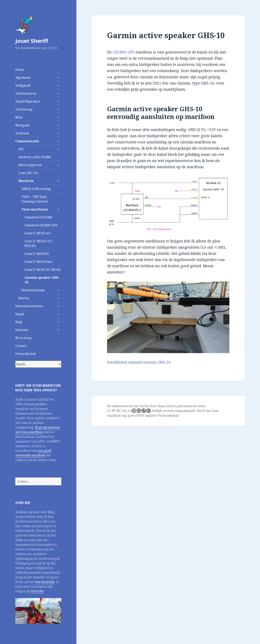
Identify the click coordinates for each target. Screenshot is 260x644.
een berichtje (45, 582)
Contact (21, 346)
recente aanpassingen (179, 411)
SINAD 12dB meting (36, 189)
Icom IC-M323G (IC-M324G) (39, 243)
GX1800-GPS (124, 52)
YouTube (37, 591)
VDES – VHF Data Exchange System (35, 199)
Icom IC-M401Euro (38, 262)
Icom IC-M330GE (37, 254)
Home (20, 70)
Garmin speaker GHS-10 (42, 280)
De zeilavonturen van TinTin (128, 406)
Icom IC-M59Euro (38, 233)
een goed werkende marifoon (33, 453)
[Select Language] (38, 364)
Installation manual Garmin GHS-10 (139, 362)
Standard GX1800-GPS (41, 225)
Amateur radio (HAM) (35, 157)
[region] (168, 317)
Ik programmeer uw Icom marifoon (38, 430)
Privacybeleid (26, 354)
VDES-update (146, 416)
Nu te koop (23, 338)
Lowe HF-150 (28, 173)
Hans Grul (165, 406)
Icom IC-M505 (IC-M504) (43, 270)
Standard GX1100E (38, 217)
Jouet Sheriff (32, 41)
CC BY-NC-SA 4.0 (129, 411)
